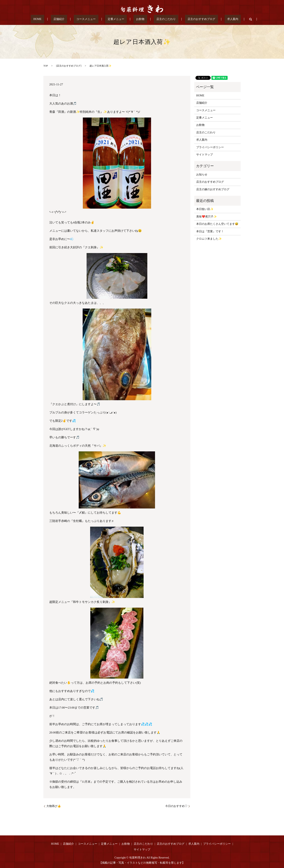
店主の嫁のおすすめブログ (213, 189)
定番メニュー (119, 19)
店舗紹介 (72, 19)
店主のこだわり (158, 19)
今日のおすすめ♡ (176, 806)
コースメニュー (94, 19)
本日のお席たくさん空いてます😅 (217, 224)
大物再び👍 (54, 806)
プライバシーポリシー (210, 147)
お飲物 (138, 19)
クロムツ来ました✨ (209, 239)
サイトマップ (205, 155)
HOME (56, 19)
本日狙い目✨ (205, 209)
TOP (46, 66)
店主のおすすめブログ (188, 19)
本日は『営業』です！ (210, 231)
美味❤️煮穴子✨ (206, 217)
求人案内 (214, 19)
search (229, 19)
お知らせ (202, 175)
